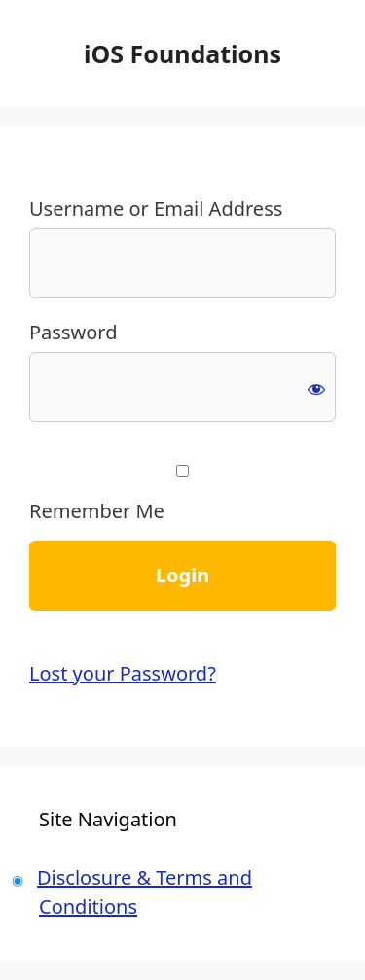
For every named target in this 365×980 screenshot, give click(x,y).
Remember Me (182, 494)
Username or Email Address (156, 209)
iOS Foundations (182, 53)
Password (73, 332)
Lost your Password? (123, 673)
